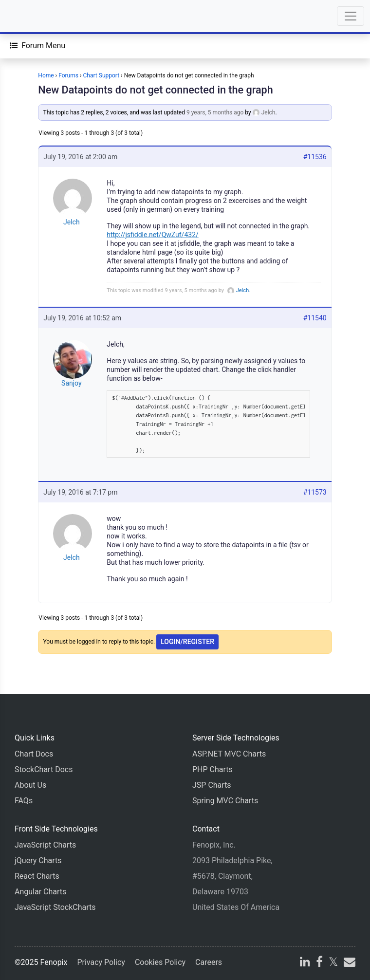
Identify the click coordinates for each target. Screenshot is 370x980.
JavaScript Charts (45, 845)
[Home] (35, 16)
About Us (30, 785)
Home (46, 75)
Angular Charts (40, 892)
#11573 (315, 492)
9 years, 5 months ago (215, 112)
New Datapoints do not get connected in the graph (155, 90)
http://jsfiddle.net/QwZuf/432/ (152, 235)
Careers (209, 962)
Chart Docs (34, 754)
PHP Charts (213, 769)
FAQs (24, 801)
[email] (349, 963)
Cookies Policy (160, 962)
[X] (333, 963)
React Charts (37, 876)
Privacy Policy (101, 962)
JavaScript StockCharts (55, 907)
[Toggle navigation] (351, 16)
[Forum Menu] (37, 46)
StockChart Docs (44, 769)
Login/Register (187, 642)
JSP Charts (212, 785)
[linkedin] (305, 963)
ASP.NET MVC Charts (229, 754)
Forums (68, 75)
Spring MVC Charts (225, 801)
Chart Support (102, 75)
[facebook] (319, 963)
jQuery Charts (38, 860)
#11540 (315, 318)
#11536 (315, 157)
